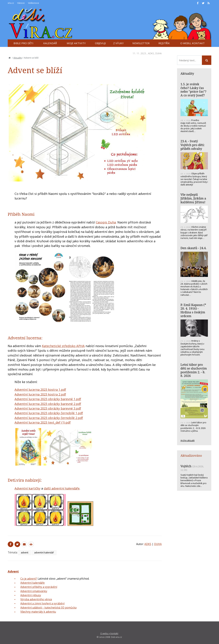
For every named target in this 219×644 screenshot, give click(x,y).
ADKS (151, 53)
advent (25, 552)
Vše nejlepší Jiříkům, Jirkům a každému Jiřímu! (193, 198)
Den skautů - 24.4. (194, 248)
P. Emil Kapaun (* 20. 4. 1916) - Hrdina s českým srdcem (193, 310)
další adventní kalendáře (62, 488)
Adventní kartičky (27, 488)
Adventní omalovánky (34, 591)
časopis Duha (106, 222)
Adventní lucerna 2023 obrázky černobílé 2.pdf (49, 418)
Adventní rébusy (31, 595)
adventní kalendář (44, 552)
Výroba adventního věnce (36, 599)
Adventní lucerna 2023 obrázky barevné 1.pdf (48, 399)
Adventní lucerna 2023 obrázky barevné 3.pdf (48, 408)
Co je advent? (29, 579)
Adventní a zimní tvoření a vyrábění (42, 603)
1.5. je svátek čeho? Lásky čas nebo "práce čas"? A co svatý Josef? (193, 90)
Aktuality (18, 58)
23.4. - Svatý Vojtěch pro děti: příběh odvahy (193, 145)
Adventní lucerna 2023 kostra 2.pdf (40, 394)
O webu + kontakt (109, 633)
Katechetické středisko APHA (63, 346)
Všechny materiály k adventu (38, 612)
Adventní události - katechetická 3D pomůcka (48, 608)
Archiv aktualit (188, 440)
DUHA (159, 53)
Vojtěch (186, 466)
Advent (13, 571)
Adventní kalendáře (33, 583)
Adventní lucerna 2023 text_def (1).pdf (43, 422)
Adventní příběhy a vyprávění (39, 587)
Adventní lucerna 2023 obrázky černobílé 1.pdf (49, 413)
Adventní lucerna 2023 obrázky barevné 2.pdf (48, 404)
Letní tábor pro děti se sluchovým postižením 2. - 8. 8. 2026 (194, 370)
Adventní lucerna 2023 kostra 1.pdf (40, 390)
